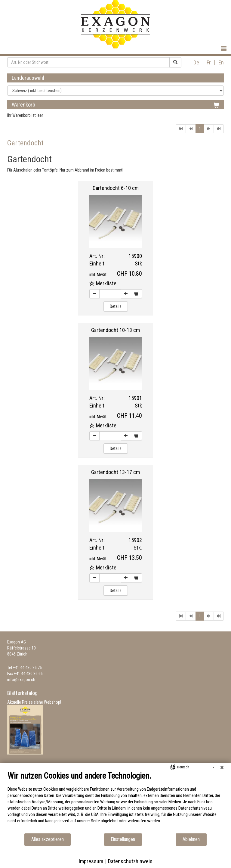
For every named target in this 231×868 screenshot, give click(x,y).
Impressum (91, 861)
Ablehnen (191, 839)
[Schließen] (222, 767)
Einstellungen (123, 839)
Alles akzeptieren (48, 839)
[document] (115, 802)
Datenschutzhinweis (130, 861)
